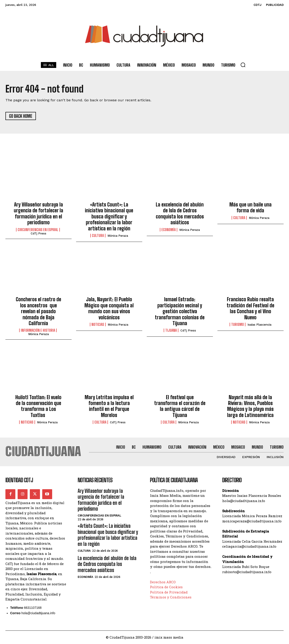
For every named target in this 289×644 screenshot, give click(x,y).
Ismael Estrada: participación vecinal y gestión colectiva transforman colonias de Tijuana (180, 312)
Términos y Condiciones (171, 597)
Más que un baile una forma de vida (251, 207)
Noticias (98, 324)
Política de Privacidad (169, 592)
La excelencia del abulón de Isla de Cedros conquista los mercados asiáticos (180, 213)
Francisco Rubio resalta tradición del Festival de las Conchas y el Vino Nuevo (251, 308)
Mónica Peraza (118, 236)
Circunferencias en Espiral (38, 230)
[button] (243, 65)
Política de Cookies (166, 587)
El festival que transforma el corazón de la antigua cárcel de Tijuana (180, 406)
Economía (169, 230)
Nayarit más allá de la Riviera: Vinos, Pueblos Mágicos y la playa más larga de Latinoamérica (250, 406)
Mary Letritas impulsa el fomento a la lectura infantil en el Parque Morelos (109, 406)
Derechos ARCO (163, 582)
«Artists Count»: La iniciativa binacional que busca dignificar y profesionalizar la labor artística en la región (109, 217)
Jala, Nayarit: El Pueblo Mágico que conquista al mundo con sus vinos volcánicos (109, 308)
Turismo (238, 324)
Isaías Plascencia (259, 325)
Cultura (98, 236)
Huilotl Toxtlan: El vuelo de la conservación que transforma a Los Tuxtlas (38, 406)
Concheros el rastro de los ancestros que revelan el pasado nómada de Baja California (38, 312)
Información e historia (38, 331)
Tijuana (171, 331)
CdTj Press (38, 233)
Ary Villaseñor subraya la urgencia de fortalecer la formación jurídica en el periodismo (38, 213)
